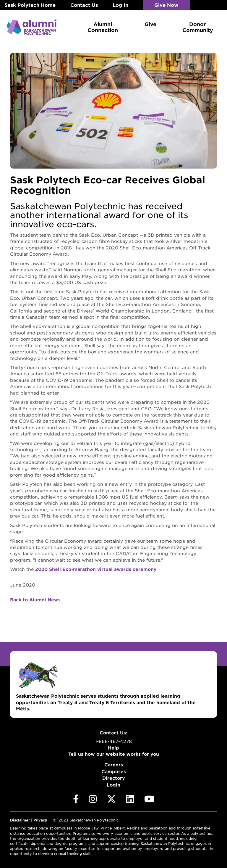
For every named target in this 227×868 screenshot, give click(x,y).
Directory (113, 778)
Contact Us (84, 5)
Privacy (40, 820)
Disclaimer (20, 820)
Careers (114, 764)
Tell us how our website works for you (114, 754)
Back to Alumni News (35, 599)
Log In (120, 5)
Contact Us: (113, 732)
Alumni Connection (103, 27)
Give (150, 24)
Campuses (114, 771)
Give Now (167, 5)
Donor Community (198, 27)
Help (113, 747)
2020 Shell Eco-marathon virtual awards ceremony (96, 569)
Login (113, 784)
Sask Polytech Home (30, 5)
